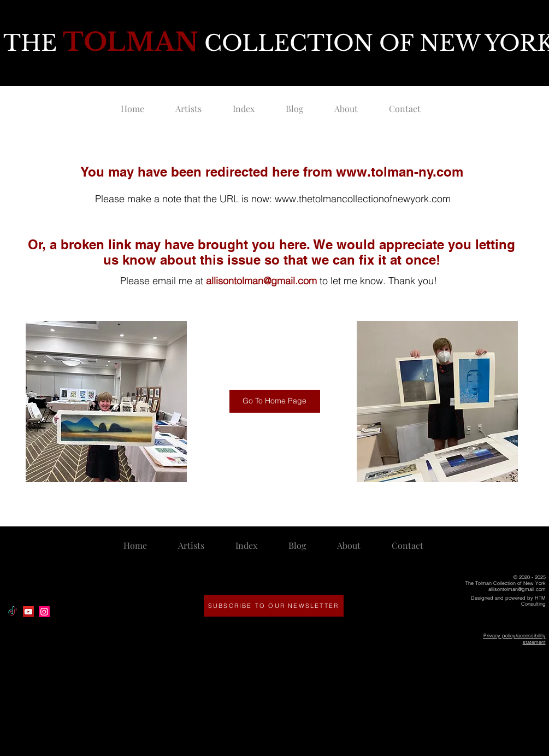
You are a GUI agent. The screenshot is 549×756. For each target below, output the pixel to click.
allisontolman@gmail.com (261, 281)
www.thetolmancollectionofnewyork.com (363, 199)
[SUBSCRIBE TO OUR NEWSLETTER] (274, 606)
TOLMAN (131, 42)
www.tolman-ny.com (400, 172)
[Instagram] (44, 612)
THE (33, 43)
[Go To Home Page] (275, 401)
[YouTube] (28, 612)
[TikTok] (13, 612)
